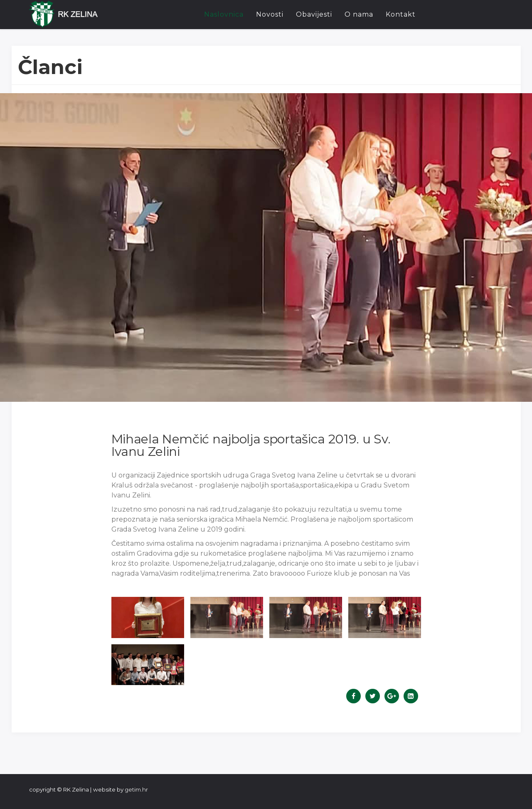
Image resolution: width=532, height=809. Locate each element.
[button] (148, 617)
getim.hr (136, 789)
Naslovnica (224, 14)
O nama (359, 14)
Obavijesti (314, 14)
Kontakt (401, 14)
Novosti (270, 14)
